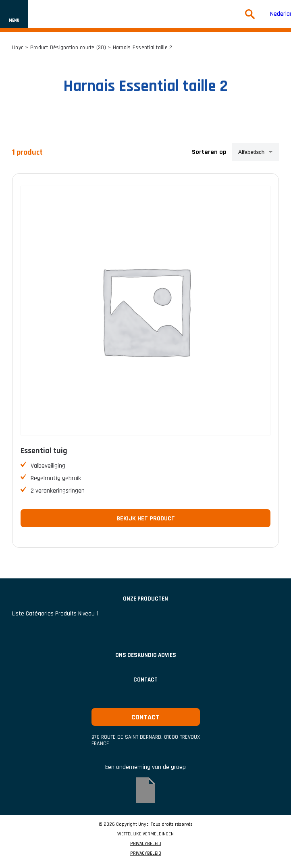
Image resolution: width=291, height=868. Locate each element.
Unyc (18, 48)
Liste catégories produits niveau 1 (55, 614)
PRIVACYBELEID (146, 844)
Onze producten (145, 599)
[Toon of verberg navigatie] (14, 14)
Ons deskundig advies (146, 655)
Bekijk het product (146, 519)
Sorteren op (209, 152)
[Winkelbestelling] (256, 152)
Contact (145, 680)
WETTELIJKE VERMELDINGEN (145, 834)
